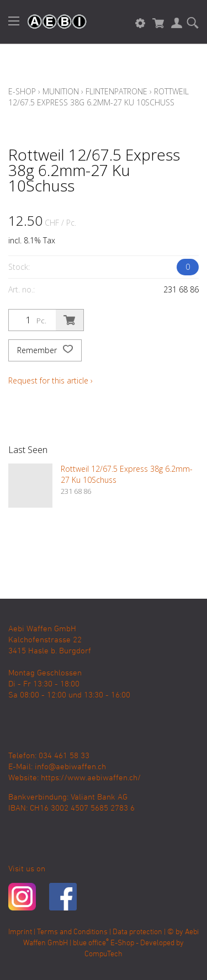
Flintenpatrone (116, 91)
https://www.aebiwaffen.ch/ (91, 778)
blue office (91, 943)
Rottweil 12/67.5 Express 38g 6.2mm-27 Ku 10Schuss (99, 97)
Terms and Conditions (72, 932)
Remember (45, 350)
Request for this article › (51, 380)
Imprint (20, 932)
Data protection (137, 932)
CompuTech (104, 954)
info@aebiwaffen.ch (70, 767)
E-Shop (22, 91)
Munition (61, 91)
